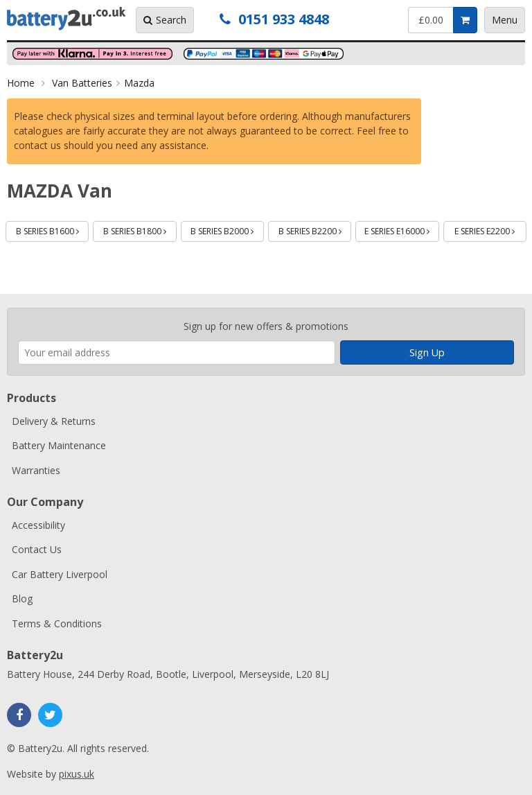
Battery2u (66, 19)
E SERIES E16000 (401, 229)
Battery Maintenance (59, 445)
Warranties (36, 470)
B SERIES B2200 (315, 229)
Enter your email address (18, 301)
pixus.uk (77, 774)
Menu (505, 20)
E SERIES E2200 (490, 229)
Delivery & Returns (54, 421)
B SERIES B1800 (140, 229)
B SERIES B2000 (227, 229)
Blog (22, 599)
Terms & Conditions (57, 623)
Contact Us (37, 549)
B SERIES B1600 (53, 229)
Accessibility (38, 525)
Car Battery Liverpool (60, 574)
